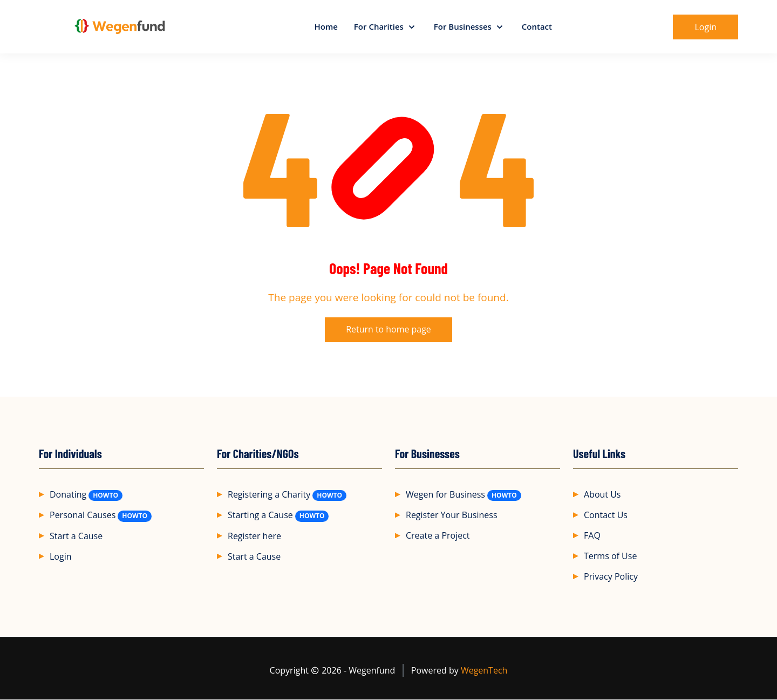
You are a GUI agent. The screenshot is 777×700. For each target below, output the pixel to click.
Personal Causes (83, 515)
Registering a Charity (269, 495)
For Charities (380, 26)
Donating (68, 495)
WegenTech (484, 671)
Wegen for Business (445, 495)
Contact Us (606, 515)
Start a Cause (76, 536)
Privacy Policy (611, 577)
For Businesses (464, 26)
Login (61, 556)
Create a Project (438, 536)
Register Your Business (452, 515)
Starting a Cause (260, 515)
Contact (537, 26)
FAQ (592, 536)
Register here (254, 536)
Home (326, 26)
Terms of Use (610, 556)
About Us (602, 495)
